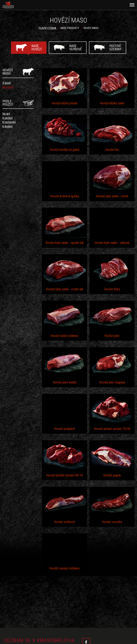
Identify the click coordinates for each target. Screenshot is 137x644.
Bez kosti (8, 87)
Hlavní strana (47, 28)
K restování (9, 122)
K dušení (7, 126)
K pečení (7, 118)
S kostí (7, 83)
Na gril (6, 114)
